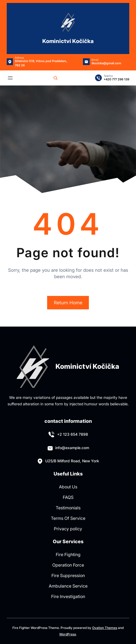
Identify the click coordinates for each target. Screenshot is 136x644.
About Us (68, 487)
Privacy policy (68, 529)
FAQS (68, 497)
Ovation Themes (105, 628)
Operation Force (68, 565)
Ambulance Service (68, 586)
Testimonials (68, 508)
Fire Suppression (68, 575)
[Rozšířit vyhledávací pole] (55, 78)
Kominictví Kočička (68, 41)
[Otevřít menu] (10, 78)
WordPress (68, 634)
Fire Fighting (68, 554)
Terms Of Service (68, 518)
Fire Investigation (68, 596)
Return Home (68, 303)
